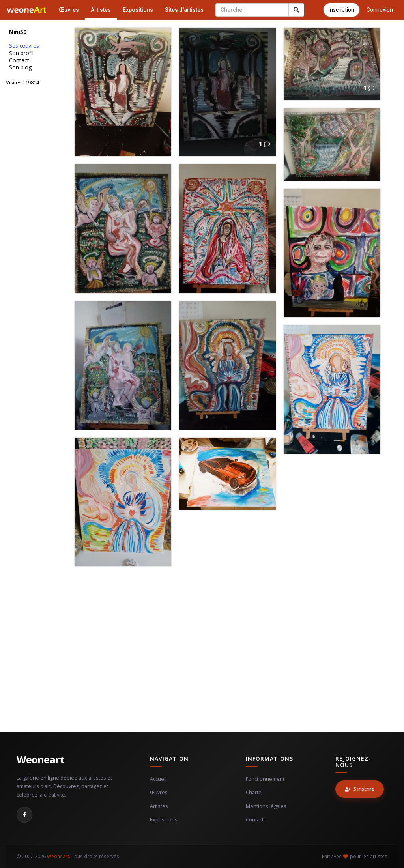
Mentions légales (266, 806)
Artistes (101, 10)
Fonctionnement (265, 779)
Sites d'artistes (184, 10)
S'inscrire (360, 789)
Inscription (341, 10)
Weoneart (40, 759)
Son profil (21, 53)
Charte (254, 792)
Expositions (138, 10)
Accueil (158, 779)
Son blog (20, 67)
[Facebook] (24, 815)
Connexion (380, 10)
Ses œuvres (24, 46)
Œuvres (69, 10)
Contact (19, 60)
